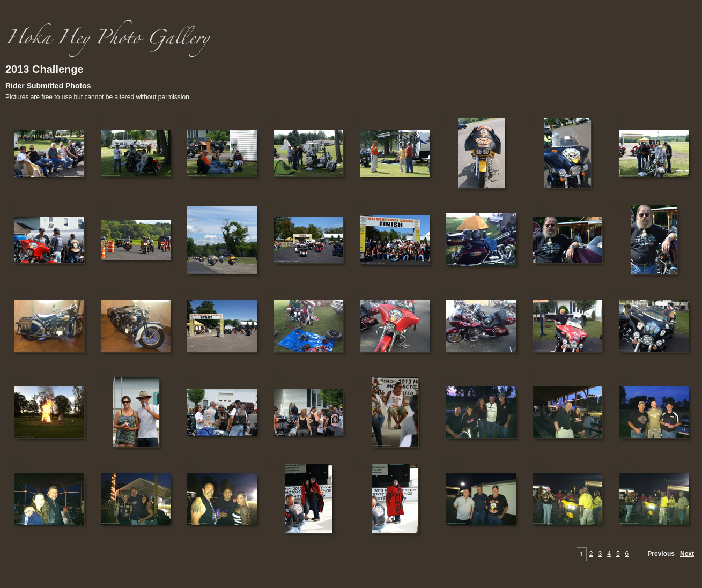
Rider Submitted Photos (48, 86)
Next (687, 554)
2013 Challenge (45, 69)
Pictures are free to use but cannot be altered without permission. (98, 97)
